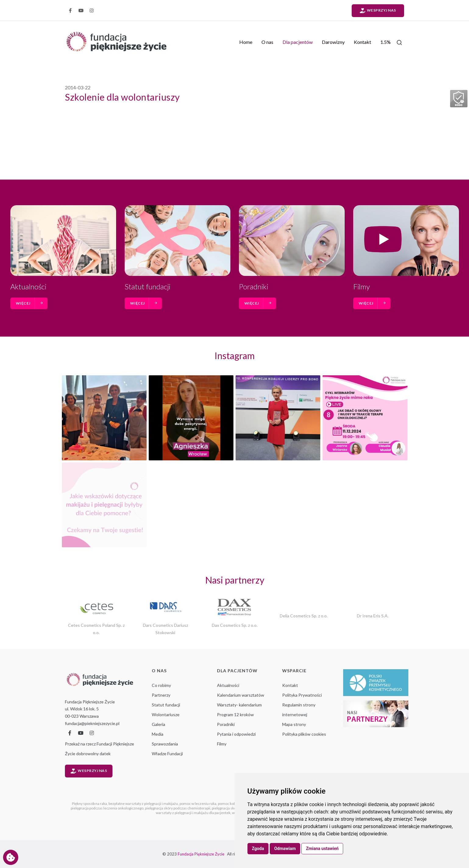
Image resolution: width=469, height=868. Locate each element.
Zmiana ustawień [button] (322, 848)
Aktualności (28, 286)
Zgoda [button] (258, 848)
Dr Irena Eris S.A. (373, 616)
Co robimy (161, 685)
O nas (267, 42)
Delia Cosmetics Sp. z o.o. (304, 616)
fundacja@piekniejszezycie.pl (92, 723)
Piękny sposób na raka (89, 804)
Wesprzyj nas (378, 11)
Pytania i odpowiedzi (236, 734)
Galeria (158, 724)
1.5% (386, 42)
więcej (30, 303)
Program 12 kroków (235, 714)
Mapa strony (294, 724)
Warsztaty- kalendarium (239, 705)
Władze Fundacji (167, 754)
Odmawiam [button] (285, 848)
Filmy (362, 286)
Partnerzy (161, 695)
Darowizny (333, 42)
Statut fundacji (147, 286)
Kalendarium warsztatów (241, 695)
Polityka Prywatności (302, 695)
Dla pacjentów (298, 42)
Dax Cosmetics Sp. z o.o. (235, 625)
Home (246, 42)
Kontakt (362, 42)
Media (158, 734)
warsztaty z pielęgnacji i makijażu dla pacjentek (193, 813)
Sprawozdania (165, 744)
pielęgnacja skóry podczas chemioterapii (178, 808)
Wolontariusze (166, 714)
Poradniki (254, 286)
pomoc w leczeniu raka (198, 804)
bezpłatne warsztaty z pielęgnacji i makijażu (143, 804)
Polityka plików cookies (304, 734)
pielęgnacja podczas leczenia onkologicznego (107, 808)
